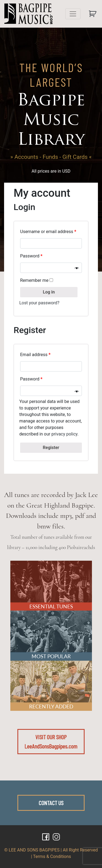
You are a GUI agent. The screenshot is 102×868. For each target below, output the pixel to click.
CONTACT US (51, 803)
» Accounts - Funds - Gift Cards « (51, 157)
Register (51, 448)
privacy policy (64, 434)
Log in (49, 292)
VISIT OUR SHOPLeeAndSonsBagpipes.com (51, 741)
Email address (35, 355)
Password (32, 256)
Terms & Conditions (52, 856)
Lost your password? (39, 303)
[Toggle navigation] (73, 14)
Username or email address (48, 232)
